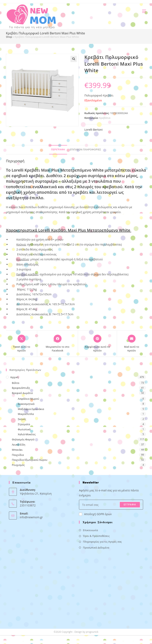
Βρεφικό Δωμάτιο (22, 393)
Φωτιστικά (24, 429)
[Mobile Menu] (143, 11)
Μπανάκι (17, 450)
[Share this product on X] (21, 344)
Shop (9, 37)
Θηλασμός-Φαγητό (23, 439)
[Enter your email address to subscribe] (111, 505)
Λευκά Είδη (19, 445)
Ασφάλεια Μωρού (28, 399)
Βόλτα (16, 383)
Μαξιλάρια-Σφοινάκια (31, 409)
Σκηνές (22, 419)
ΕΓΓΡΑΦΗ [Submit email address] (130, 505)
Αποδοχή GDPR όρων (95, 514)
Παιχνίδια (18, 455)
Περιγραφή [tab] (58, 150)
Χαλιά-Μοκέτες (27, 434)
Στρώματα (24, 424)
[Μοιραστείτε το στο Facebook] (57, 344)
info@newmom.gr (31, 517)
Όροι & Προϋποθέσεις (96, 536)
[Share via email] (132, 344)
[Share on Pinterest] (97, 344)
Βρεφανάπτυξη (21, 388)
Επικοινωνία (90, 530)
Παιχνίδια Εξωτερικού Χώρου (30, 460)
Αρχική (14, 377)
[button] (74, 59)
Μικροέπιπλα (26, 414)
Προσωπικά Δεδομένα (96, 548)
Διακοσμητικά (26, 404)
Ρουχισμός (18, 465)
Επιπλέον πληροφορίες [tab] (85, 150)
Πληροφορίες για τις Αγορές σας (102, 542)
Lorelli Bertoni (93, 130)
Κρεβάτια (105, 118)
